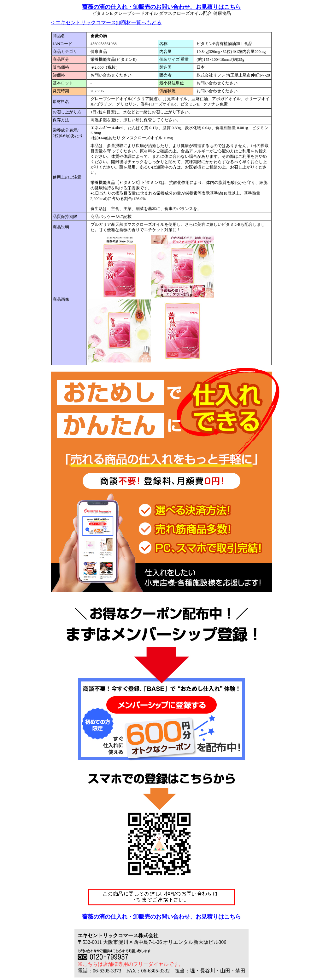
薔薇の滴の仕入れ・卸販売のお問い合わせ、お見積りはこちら (161, 7)
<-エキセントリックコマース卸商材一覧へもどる (106, 23)
